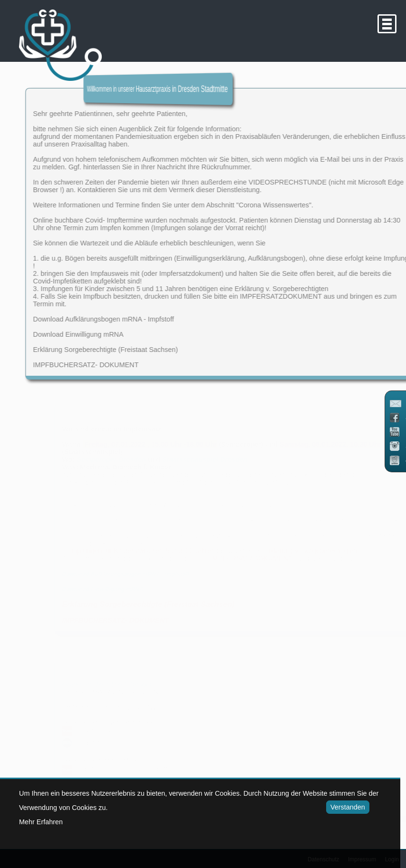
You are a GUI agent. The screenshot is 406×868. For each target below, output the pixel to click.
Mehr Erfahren (41, 822)
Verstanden (346, 807)
